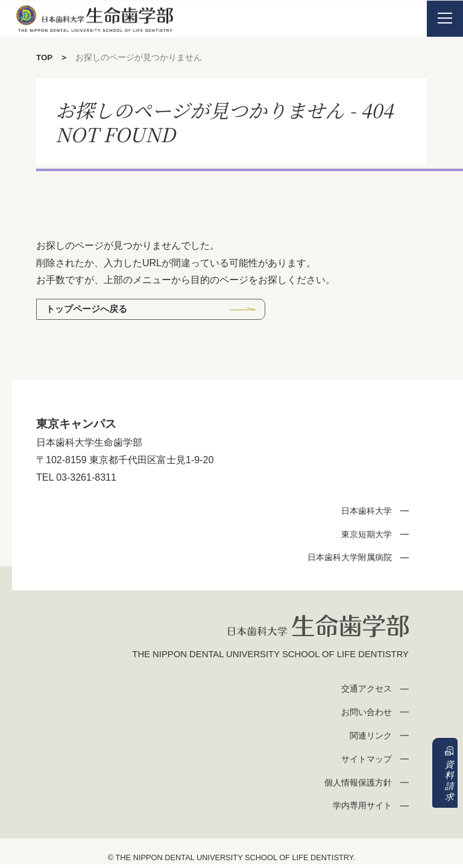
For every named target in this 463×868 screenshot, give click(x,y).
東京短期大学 (364, 535)
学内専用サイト (359, 809)
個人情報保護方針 (354, 785)
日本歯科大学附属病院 (345, 559)
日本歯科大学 (364, 512)
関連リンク (368, 739)
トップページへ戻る (90, 309)
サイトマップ (364, 762)
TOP (45, 57)
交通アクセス (364, 692)
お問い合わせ (364, 715)
